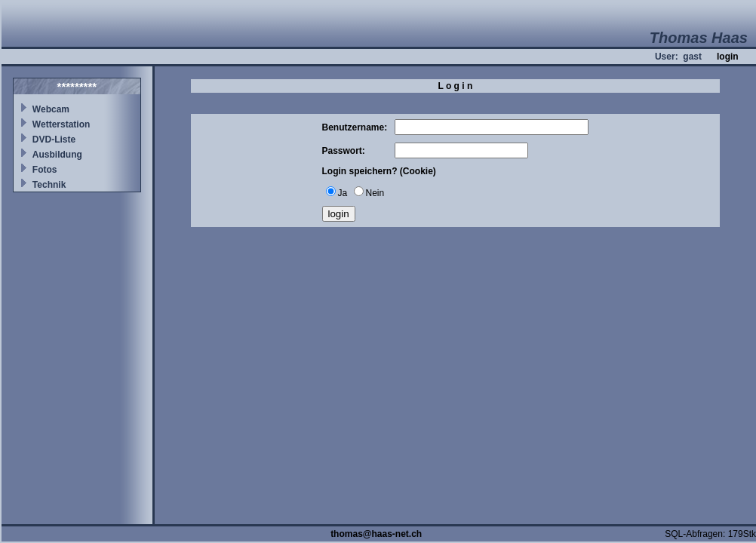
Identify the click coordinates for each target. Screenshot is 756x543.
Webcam (51, 109)
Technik (49, 185)
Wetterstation (61, 124)
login (728, 57)
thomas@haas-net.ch (376, 534)
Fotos (45, 170)
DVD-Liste (54, 140)
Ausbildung (57, 155)
